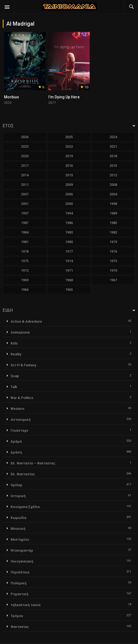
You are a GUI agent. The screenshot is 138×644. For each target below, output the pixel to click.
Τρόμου (17, 616)
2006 (69, 194)
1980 (69, 242)
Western (17, 409)
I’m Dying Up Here (64, 97)
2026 (25, 137)
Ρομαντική (19, 594)
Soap (15, 376)
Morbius (12, 97)
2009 (69, 185)
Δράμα (16, 441)
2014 (25, 175)
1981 (25, 242)
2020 (25, 156)
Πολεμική (18, 583)
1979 (113, 242)
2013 (69, 175)
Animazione (20, 332)
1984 (25, 232)
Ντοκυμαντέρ (22, 550)
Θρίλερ (16, 485)
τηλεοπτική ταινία (26, 605)
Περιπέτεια (20, 572)
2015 (113, 166)
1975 (25, 261)
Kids (14, 343)
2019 (69, 156)
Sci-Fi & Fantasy (23, 365)
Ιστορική (18, 496)
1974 (69, 261)
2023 (25, 146)
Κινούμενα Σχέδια (25, 507)
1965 (69, 290)
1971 (69, 270)
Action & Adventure (26, 321)
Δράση (16, 452)
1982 (113, 232)
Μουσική (18, 529)
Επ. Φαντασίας (23, 474)
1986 (69, 223)
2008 (113, 185)
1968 (69, 280)
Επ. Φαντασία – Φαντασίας (33, 463)
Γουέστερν (19, 430)
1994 (69, 213)
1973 (113, 261)
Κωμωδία (18, 518)
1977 (69, 251)
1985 (113, 223)
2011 (25, 185)
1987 (25, 223)
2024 (113, 137)
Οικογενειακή (22, 561)
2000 (69, 204)
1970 (113, 270)
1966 (25, 290)
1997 (25, 213)
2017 (25, 166)
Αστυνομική (21, 420)
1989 (113, 213)
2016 (69, 166)
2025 (69, 137)
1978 (25, 251)
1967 (113, 280)
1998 (113, 204)
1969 (25, 280)
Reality (16, 354)
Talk (14, 387)
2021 (113, 146)
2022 (69, 146)
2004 (113, 194)
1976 (113, 251)
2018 (113, 156)
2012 (113, 175)
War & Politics (22, 398)
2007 (25, 194)
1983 (69, 232)
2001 (25, 204)
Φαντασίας (20, 627)
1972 (25, 270)
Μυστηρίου (20, 539)
